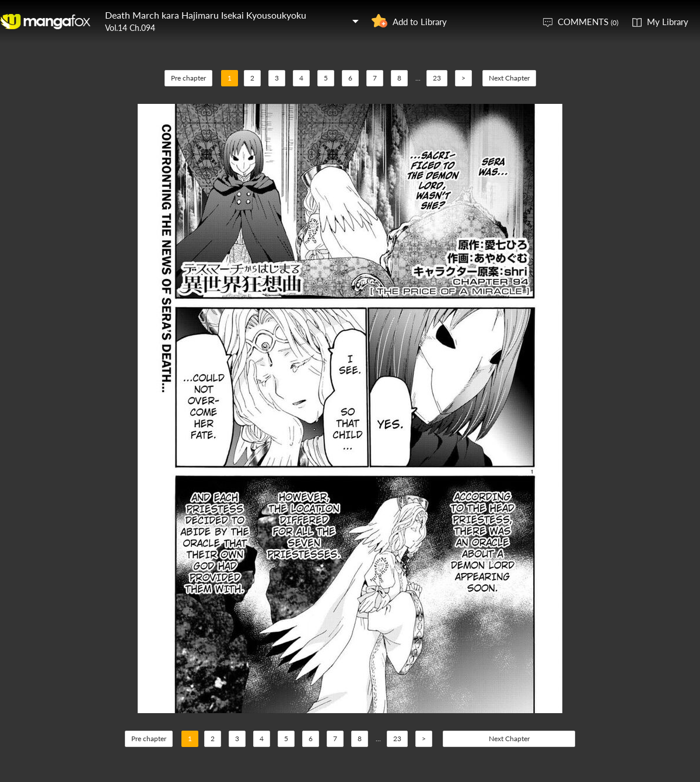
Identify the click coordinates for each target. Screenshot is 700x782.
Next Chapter (509, 78)
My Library (668, 22)
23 (437, 78)
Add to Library (420, 22)
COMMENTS (588, 22)
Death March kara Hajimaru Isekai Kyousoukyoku (206, 15)
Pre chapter (188, 78)
